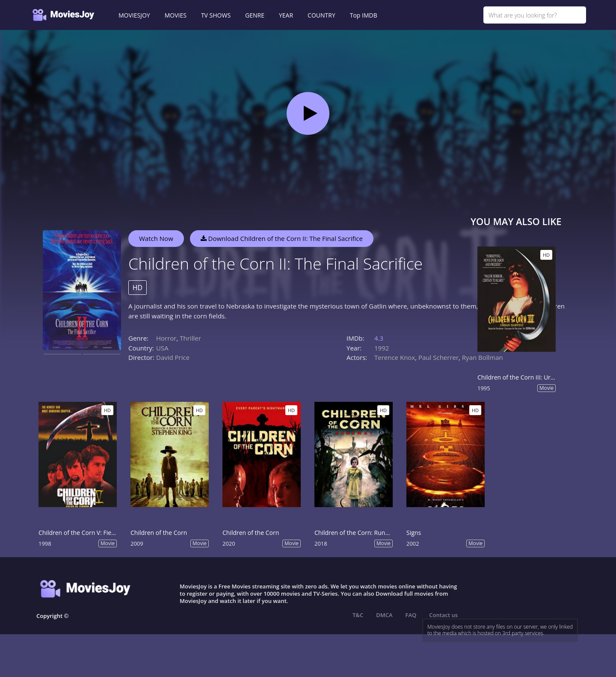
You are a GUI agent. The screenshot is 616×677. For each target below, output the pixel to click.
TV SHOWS (216, 15)
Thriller (190, 338)
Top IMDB (364, 15)
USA (162, 348)
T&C (358, 615)
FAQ (411, 615)
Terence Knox (395, 357)
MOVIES (176, 15)
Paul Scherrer (438, 357)
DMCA (384, 615)
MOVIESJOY (134, 15)
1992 (382, 348)
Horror (166, 338)
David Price (173, 357)
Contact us (443, 615)
